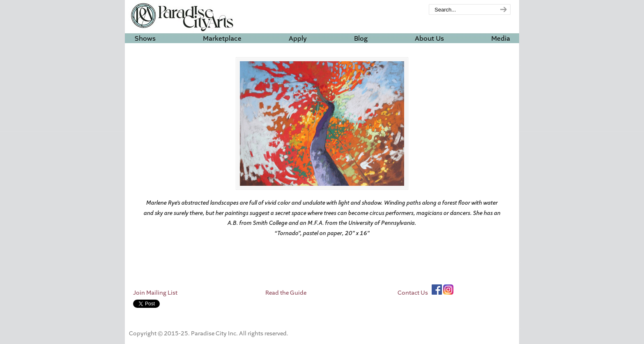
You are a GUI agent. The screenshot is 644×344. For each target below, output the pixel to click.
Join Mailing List (155, 293)
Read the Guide (286, 293)
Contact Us (413, 293)
